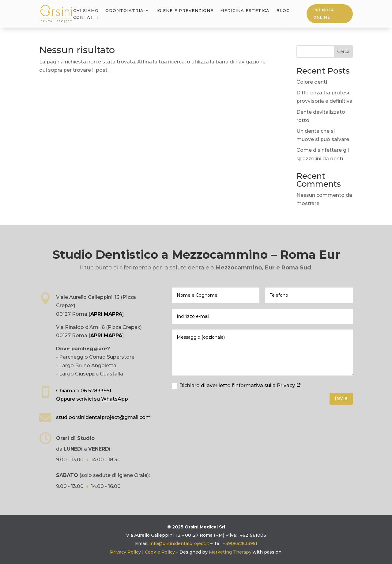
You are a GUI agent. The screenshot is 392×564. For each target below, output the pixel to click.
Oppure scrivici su (92, 399)
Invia (341, 398)
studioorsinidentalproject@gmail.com (103, 417)
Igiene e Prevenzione (185, 11)
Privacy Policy (125, 552)
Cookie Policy (160, 552)
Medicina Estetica (245, 11)
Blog (283, 11)
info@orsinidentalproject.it (179, 543)
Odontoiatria (124, 11)
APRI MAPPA (106, 314)
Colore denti (312, 82)
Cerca (343, 51)
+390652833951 (240, 543)
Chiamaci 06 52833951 (84, 391)
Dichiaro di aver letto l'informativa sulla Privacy (236, 386)
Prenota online (324, 14)
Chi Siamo (86, 11)
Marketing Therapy (230, 552)
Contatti (86, 17)
